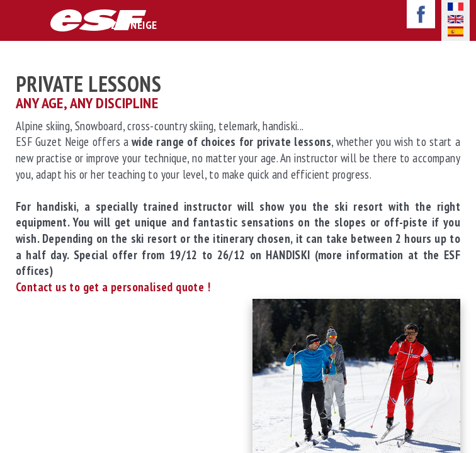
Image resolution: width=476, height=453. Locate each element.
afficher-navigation (18, 21)
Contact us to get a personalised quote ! (114, 287)
